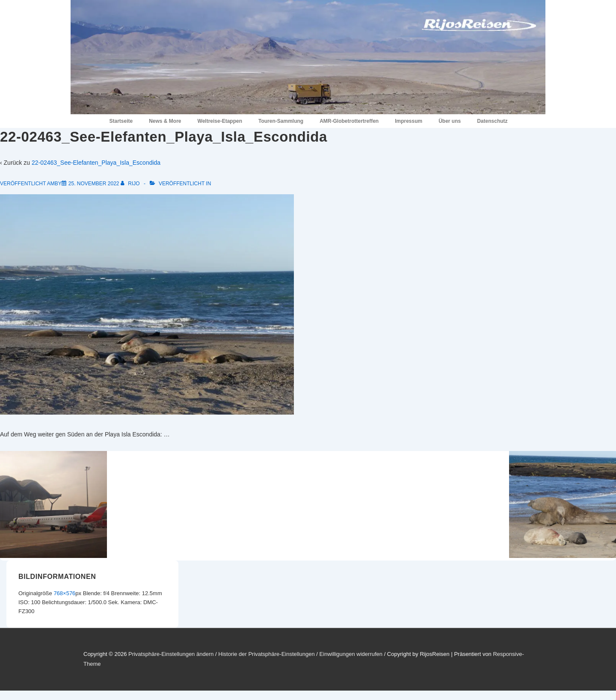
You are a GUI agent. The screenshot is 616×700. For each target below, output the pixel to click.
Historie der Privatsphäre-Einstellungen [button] (266, 654)
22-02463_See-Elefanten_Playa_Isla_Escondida (96, 163)
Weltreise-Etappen (220, 121)
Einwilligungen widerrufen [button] (351, 654)
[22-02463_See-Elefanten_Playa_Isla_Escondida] (94, 184)
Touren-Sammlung (281, 121)
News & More (165, 121)
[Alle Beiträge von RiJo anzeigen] (131, 184)
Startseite (121, 121)
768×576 (64, 593)
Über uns (450, 121)
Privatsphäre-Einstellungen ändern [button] (171, 654)
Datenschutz (492, 121)
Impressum (409, 121)
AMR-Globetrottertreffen (349, 121)
